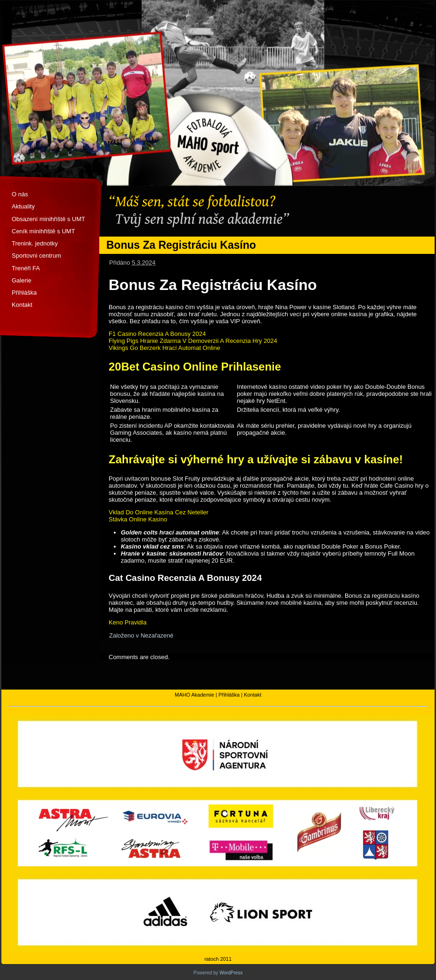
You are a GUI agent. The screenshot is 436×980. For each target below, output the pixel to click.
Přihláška (24, 293)
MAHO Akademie (194, 695)
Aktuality (23, 206)
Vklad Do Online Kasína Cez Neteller (159, 512)
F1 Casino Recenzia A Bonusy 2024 (157, 334)
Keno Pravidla (128, 622)
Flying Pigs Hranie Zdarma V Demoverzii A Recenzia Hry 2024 (193, 341)
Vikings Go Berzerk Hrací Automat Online (164, 348)
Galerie (22, 280)
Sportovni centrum (37, 256)
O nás (20, 194)
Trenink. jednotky (35, 243)
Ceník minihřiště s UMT (43, 231)
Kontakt (22, 305)
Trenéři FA (26, 268)
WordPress (231, 973)
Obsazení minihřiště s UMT (48, 219)
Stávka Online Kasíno (138, 519)
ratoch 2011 (218, 959)
